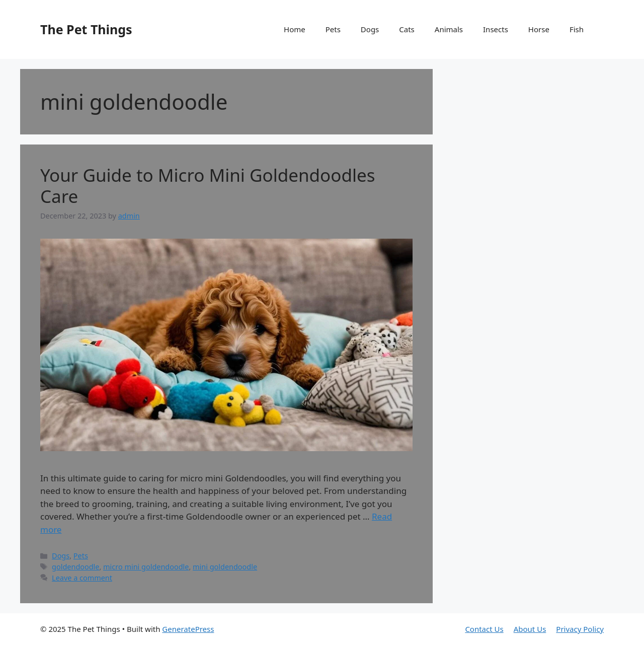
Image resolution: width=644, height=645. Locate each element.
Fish (577, 29)
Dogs (370, 29)
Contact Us (484, 629)
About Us (530, 629)
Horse (539, 29)
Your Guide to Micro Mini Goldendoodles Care (208, 186)
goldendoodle (75, 567)
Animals (449, 29)
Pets (333, 29)
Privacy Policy (580, 629)
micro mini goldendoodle (146, 567)
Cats (407, 29)
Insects (496, 29)
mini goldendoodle (225, 567)
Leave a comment (82, 578)
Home (295, 29)
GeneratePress (188, 629)
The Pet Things (86, 29)
